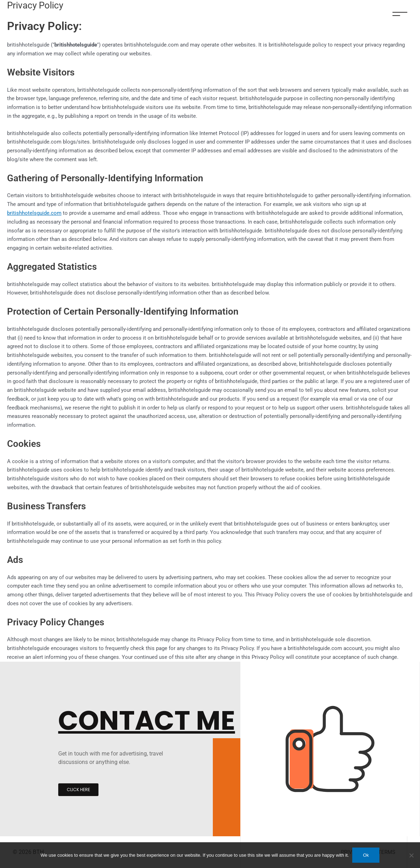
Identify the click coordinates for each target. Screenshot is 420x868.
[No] (411, 855)
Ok (366, 855)
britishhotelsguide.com (34, 213)
